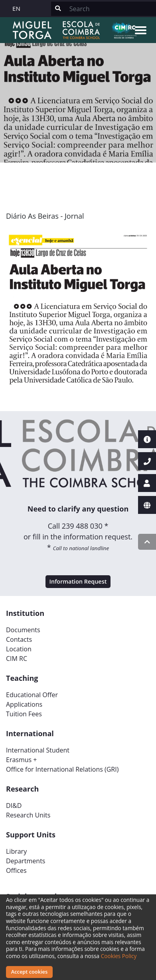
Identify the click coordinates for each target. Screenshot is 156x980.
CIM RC (17, 659)
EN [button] (16, 8)
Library (16, 851)
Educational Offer (32, 695)
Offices (16, 870)
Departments (26, 861)
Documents (23, 630)
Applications (24, 704)
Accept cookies (29, 972)
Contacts (19, 639)
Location (19, 649)
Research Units (28, 815)
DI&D (14, 806)
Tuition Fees (24, 714)
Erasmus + (22, 760)
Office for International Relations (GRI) (62, 769)
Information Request (78, 581)
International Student (38, 750)
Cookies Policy (119, 956)
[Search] (110, 9)
